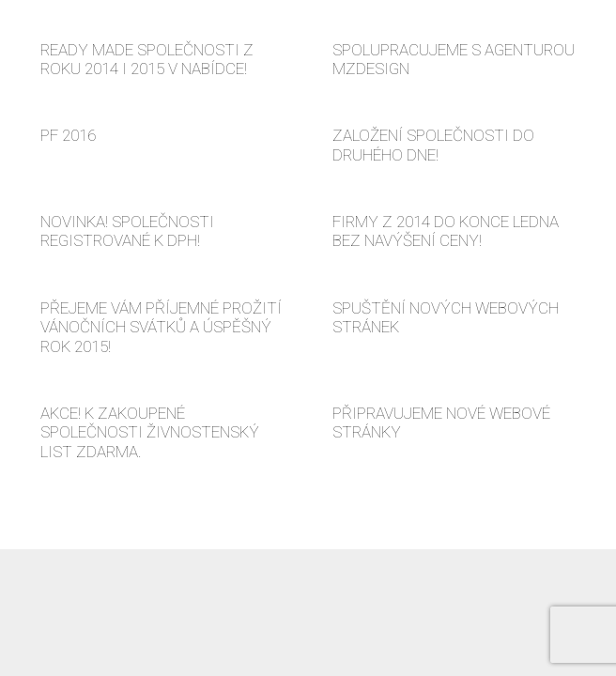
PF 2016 (68, 135)
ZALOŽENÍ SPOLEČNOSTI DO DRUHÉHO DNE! (433, 145)
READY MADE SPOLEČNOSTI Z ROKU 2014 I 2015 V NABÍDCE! (147, 59)
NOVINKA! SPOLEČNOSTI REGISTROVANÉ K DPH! (127, 231)
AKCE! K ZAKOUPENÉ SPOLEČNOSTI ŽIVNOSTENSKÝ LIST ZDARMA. (150, 432)
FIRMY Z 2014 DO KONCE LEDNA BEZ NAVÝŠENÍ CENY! (446, 231)
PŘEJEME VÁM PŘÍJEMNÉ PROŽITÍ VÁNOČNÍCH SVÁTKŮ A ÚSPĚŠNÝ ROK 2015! (161, 327)
